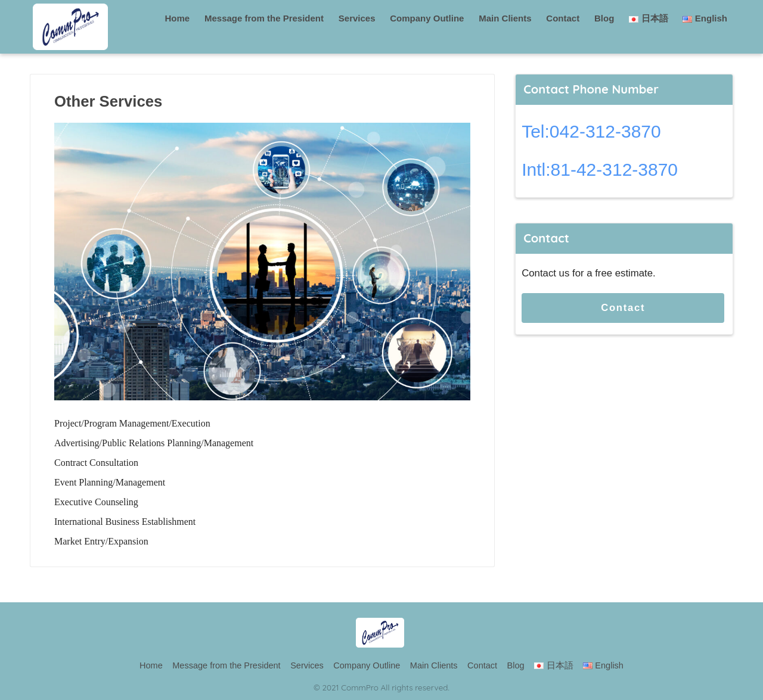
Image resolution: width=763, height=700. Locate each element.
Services (357, 18)
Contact (563, 18)
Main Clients (505, 18)
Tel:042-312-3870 (591, 131)
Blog (604, 18)
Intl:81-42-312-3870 (600, 169)
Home (178, 18)
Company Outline (427, 18)
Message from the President (264, 18)
